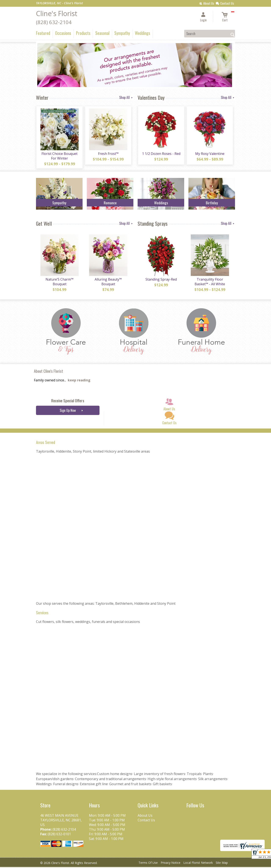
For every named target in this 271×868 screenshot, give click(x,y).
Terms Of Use (148, 864)
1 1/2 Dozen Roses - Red (161, 154)
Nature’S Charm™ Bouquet (59, 283)
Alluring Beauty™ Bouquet (108, 283)
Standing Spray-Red (161, 280)
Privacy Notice (171, 864)
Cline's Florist (57, 13)
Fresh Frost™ (108, 154)
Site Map (222, 864)
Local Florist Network (198, 864)
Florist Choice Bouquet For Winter (59, 156)
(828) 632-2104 (54, 22)
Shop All (126, 97)
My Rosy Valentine (210, 154)
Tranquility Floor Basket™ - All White (210, 283)
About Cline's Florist (48, 372)
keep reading (79, 381)
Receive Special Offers (68, 402)
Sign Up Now (68, 411)
